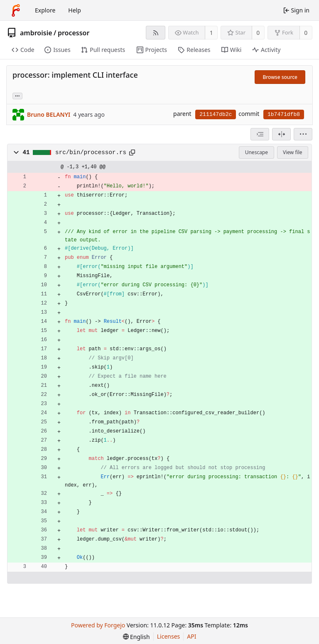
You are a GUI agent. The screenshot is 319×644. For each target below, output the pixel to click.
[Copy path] (132, 152)
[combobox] (260, 134)
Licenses (169, 636)
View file (292, 152)
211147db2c (216, 114)
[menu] (303, 134)
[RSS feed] (156, 33)
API (191, 636)
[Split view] (281, 134)
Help (75, 10)
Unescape (256, 152)
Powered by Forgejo (98, 625)
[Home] (16, 10)
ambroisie (36, 33)
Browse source (280, 77)
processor (74, 33)
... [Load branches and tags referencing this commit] (17, 95)
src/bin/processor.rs (91, 152)
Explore (45, 10)
